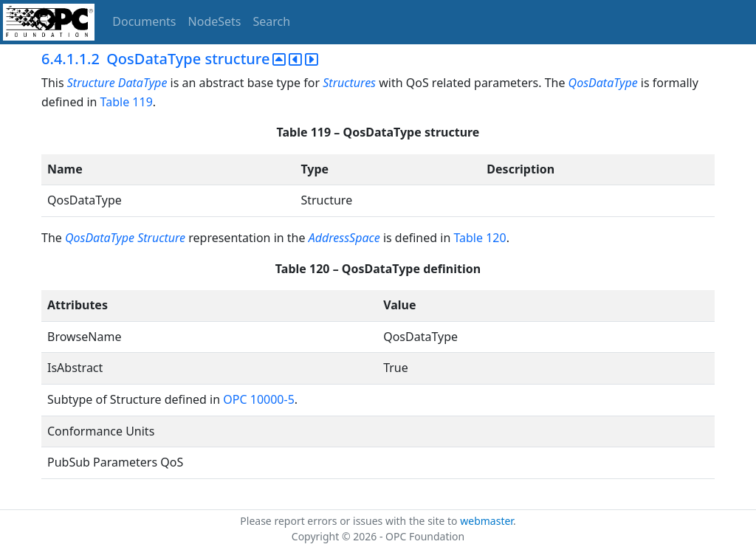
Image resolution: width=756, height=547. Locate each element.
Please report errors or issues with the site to (350, 521)
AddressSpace (344, 238)
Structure (161, 238)
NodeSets (215, 21)
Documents (144, 21)
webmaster (487, 521)
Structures (349, 83)
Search (272, 21)
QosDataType (603, 83)
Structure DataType (117, 83)
